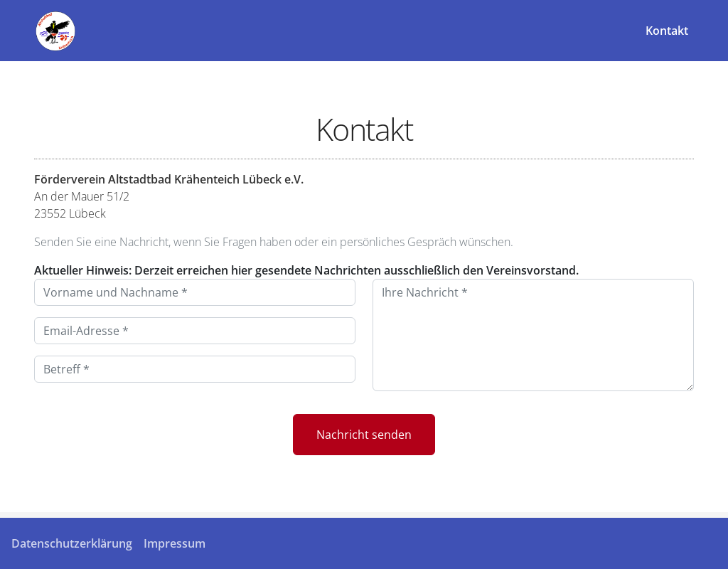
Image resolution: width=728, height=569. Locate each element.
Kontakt (667, 31)
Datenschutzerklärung (72, 543)
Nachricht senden (364, 435)
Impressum (175, 543)
